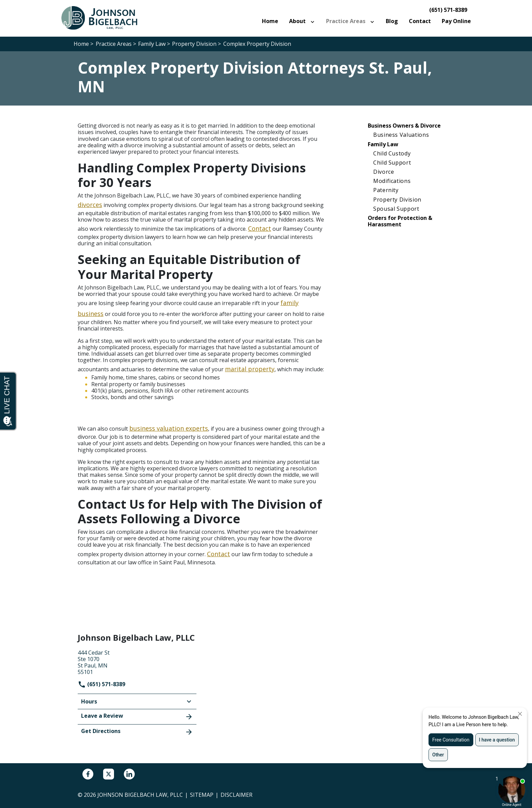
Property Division (397, 200)
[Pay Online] (456, 21)
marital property (250, 369)
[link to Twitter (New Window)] (109, 774)
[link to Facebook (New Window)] (88, 774)
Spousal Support (396, 209)
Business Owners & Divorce (404, 126)
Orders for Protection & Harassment (400, 221)
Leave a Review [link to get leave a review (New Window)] (137, 716)
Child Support (392, 163)
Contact (260, 228)
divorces (90, 205)
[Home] (270, 21)
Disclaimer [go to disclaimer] (236, 795)
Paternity (386, 190)
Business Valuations (401, 135)
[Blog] (392, 21)
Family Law (383, 144)
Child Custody (392, 153)
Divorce (384, 172)
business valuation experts (169, 428)
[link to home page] (103, 18)
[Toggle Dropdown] (314, 21)
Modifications (392, 181)
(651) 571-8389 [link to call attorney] (448, 10)
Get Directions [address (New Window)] (137, 732)
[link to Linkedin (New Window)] (129, 774)
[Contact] (420, 21)
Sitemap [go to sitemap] (202, 795)
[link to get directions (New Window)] (137, 662)
